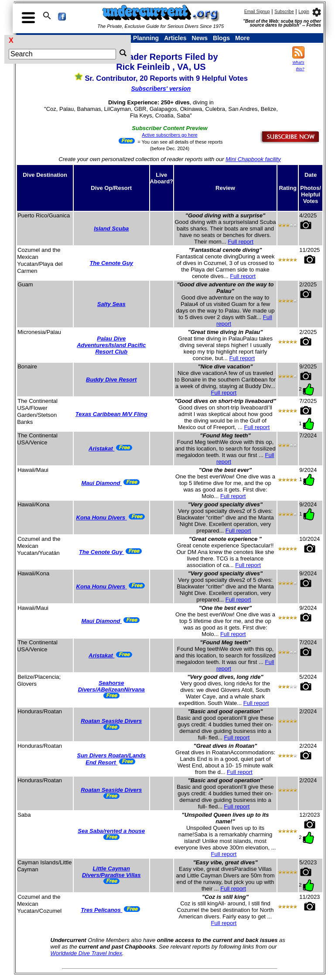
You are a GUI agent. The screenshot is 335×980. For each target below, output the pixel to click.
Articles (175, 38)
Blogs (221, 38)
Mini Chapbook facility (253, 159)
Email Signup (257, 12)
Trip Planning (139, 38)
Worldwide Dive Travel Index (86, 953)
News (200, 38)
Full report (241, 242)
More (242, 38)
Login (304, 12)
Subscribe (284, 12)
